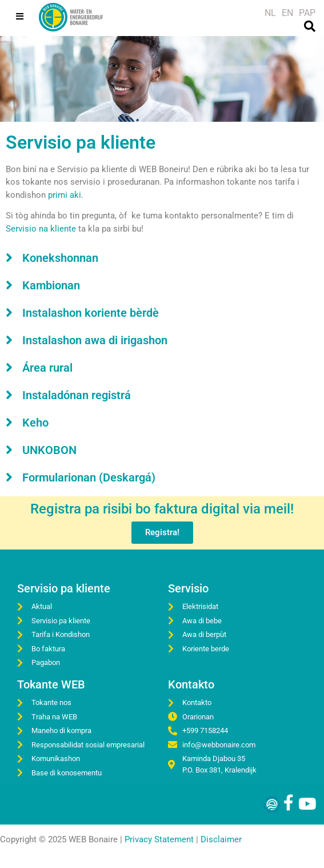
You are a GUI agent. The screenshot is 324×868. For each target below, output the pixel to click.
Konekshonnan (60, 258)
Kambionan (51, 285)
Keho (35, 423)
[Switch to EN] (287, 13)
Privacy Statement (159, 839)
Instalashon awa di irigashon (95, 340)
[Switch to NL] (270, 13)
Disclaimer (221, 839)
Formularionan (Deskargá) (89, 477)
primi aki (65, 195)
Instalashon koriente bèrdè (91, 313)
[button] (162, 257)
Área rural (47, 368)
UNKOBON (49, 450)
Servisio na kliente (41, 229)
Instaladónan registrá (77, 395)
